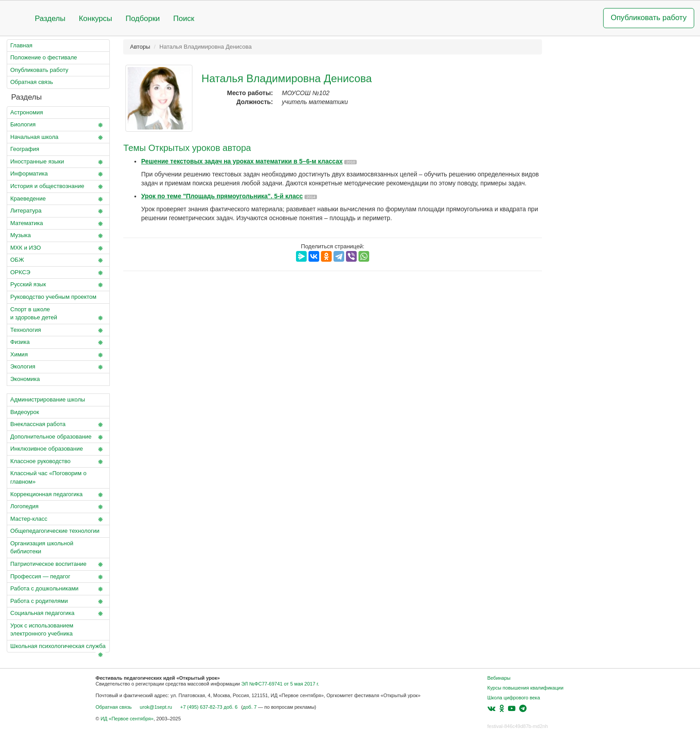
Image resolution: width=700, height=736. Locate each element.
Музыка (58, 236)
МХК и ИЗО (58, 248)
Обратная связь (32, 82)
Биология (58, 125)
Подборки (143, 19)
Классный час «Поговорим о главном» (48, 477)
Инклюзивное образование (58, 449)
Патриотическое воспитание (58, 565)
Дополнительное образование (58, 437)
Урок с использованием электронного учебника (42, 630)
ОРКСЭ (58, 273)
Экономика (25, 379)
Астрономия (27, 112)
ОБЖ (58, 260)
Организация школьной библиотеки (42, 548)
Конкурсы (95, 19)
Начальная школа (58, 138)
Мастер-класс (58, 519)
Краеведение (58, 199)
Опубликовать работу (649, 18)
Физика (58, 343)
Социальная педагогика (58, 614)
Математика (58, 224)
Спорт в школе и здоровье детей (58, 314)
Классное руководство (58, 462)
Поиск (184, 19)
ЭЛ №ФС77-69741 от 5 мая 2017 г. (280, 684)
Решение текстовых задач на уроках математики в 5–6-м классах (242, 161)
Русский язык (58, 285)
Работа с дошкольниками (58, 589)
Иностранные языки (58, 162)
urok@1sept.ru (156, 707)
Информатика (58, 174)
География (25, 149)
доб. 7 (250, 707)
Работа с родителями (58, 602)
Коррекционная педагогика (58, 495)
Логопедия (58, 507)
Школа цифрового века (514, 698)
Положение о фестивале (44, 57)
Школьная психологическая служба (58, 648)
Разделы (50, 19)
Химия (58, 355)
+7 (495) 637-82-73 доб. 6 (209, 707)
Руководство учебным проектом (58, 299)
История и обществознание (58, 187)
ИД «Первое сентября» (127, 719)
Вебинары (499, 678)
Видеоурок (25, 412)
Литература (58, 211)
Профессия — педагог (58, 577)
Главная (21, 45)
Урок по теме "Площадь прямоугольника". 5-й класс (222, 196)
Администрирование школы (48, 399)
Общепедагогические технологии (58, 533)
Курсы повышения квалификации (526, 688)
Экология (58, 367)
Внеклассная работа (58, 425)
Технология (58, 330)
